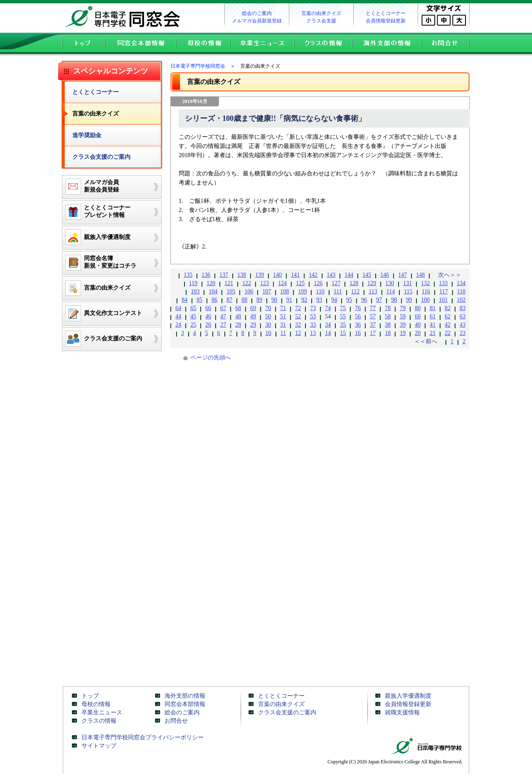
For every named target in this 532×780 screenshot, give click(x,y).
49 (253, 316)
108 (284, 292)
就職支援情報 (402, 712)
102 (461, 300)
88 (244, 300)
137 (224, 275)
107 (267, 292)
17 (373, 333)
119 (193, 283)
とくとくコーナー (386, 13)
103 (195, 292)
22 (448, 333)
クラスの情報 (323, 44)
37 (373, 325)
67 (223, 308)
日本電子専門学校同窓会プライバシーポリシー (143, 737)
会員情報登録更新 (386, 21)
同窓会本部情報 (140, 44)
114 (391, 292)
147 (403, 275)
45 (193, 316)
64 (178, 308)
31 (283, 325)
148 (420, 275)
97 (379, 300)
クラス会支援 (321, 21)
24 (178, 325)
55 (343, 316)
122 (247, 283)
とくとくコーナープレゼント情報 (96, 212)
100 (425, 300)
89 (259, 300)
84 (185, 300)
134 (461, 283)
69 (253, 308)
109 (302, 292)
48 (238, 316)
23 (463, 333)
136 (206, 275)
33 (313, 325)
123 (265, 283)
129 (372, 283)
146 (385, 275)
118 (461, 292)
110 (320, 292)
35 (343, 325)
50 (268, 316)
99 (409, 300)
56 (358, 316)
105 (231, 292)
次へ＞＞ (450, 275)
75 (343, 308)
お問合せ (447, 44)
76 (358, 308)
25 (193, 325)
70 (268, 308)
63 (463, 316)
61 (433, 316)
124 (282, 283)
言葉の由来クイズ (321, 13)
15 (343, 333)
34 (328, 325)
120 (211, 283)
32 (298, 325)
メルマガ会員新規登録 (257, 21)
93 (319, 300)
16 (358, 333)
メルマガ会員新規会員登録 (91, 187)
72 (298, 308)
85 (199, 300)
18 (388, 333)
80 (418, 308)
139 (260, 275)
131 (408, 283)
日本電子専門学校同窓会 (125, 17)
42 (448, 325)
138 (242, 275)
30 (268, 325)
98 (394, 300)
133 (443, 283)
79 (403, 308)
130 (390, 283)
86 (214, 300)
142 (313, 275)
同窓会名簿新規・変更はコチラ (99, 263)
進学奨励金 (87, 135)
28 (238, 325)
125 (300, 283)
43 (463, 325)
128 (354, 283)
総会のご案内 (257, 13)
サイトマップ (99, 746)
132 (425, 283)
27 (223, 325)
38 (388, 325)
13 (313, 333)
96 (364, 300)
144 (349, 275)
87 (229, 300)
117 (443, 292)
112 (355, 292)
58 (388, 316)
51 (283, 316)
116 (426, 292)
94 (334, 300)
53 (313, 316)
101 (443, 300)
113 (373, 292)
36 (358, 325)
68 (238, 308)
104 (213, 292)
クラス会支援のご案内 (101, 157)
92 (304, 300)
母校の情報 (202, 44)
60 (418, 316)
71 (283, 308)
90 (274, 300)
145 (367, 275)
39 (403, 325)
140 (277, 275)
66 (208, 308)
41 (433, 325)
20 (418, 333)
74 (328, 308)
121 (229, 283)
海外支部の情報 (387, 44)
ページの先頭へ (211, 358)
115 (408, 292)
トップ (81, 44)
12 (298, 333)
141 (295, 275)
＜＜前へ (426, 341)
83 (463, 308)
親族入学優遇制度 (408, 696)
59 (403, 316)
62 (448, 316)
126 (318, 283)
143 (331, 275)
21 (433, 333)
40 (418, 325)
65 (193, 308)
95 (349, 300)
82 (448, 308)
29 (253, 325)
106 (249, 292)
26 (208, 325)
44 (178, 316)
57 (373, 316)
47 (223, 316)
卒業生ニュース (262, 44)
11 (283, 333)
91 (289, 300)
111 (338, 292)
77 (373, 308)
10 (268, 333)
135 (188, 275)
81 (433, 308)
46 (208, 316)
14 (328, 333)
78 (388, 308)
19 (403, 333)
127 (336, 283)
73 (313, 308)
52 (298, 316)
